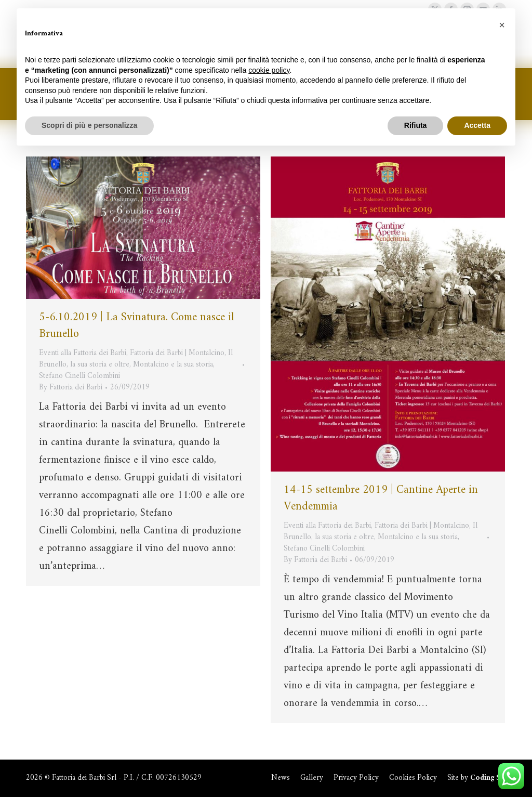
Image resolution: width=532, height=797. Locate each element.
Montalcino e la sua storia (173, 365)
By (71, 388)
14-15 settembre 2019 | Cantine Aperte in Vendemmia (381, 498)
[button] (502, 25)
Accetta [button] (477, 125)
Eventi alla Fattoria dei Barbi (83, 353)
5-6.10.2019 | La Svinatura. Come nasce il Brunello (137, 326)
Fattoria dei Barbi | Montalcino (177, 353)
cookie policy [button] (269, 70)
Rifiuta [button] (416, 125)
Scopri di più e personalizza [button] (89, 125)
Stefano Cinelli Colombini (79, 376)
